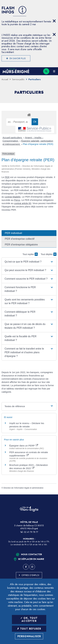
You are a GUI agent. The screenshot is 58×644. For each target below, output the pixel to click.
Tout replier (30, 254)
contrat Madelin (13, 197)
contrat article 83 (23, 203)
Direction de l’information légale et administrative (23, 488)
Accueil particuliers (13, 138)
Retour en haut (53, 494)
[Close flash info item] (54, 21)
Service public (18, 79)
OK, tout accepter (29, 619)
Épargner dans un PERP (24, 446)
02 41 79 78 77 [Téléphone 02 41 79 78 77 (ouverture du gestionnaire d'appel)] (31, 532)
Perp (49, 193)
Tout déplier (49, 254)
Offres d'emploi (30, 575)
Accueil (5, 79)
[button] (29, 262)
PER (7, 177)
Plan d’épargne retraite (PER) (38, 144)
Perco (17, 200)
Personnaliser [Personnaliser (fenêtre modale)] (29, 636)
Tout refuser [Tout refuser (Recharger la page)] (29, 629)
